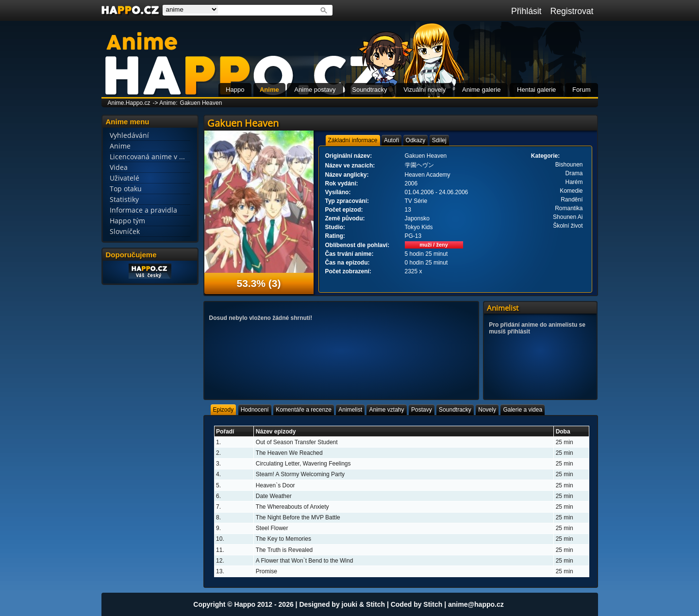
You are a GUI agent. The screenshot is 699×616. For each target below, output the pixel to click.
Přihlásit (526, 11)
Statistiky (124, 199)
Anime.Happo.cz (129, 103)
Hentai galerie (536, 90)
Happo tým (127, 221)
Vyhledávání (129, 135)
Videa (119, 167)
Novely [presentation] (487, 410)
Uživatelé (125, 178)
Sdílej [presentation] (439, 140)
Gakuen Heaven (201, 103)
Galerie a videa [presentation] (523, 410)
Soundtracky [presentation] (455, 410)
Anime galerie (482, 90)
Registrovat (572, 11)
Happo (235, 90)
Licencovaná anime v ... (147, 157)
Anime (269, 90)
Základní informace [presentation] (353, 140)
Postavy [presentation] (422, 410)
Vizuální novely (424, 90)
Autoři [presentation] (391, 140)
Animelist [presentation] (350, 410)
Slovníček (125, 231)
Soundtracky (369, 90)
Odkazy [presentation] (416, 140)
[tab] (353, 140)
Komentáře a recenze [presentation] (304, 410)
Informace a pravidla (143, 210)
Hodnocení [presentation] (255, 410)
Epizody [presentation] (224, 410)
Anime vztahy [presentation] (386, 410)
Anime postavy (315, 90)
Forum (582, 90)
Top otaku (126, 189)
